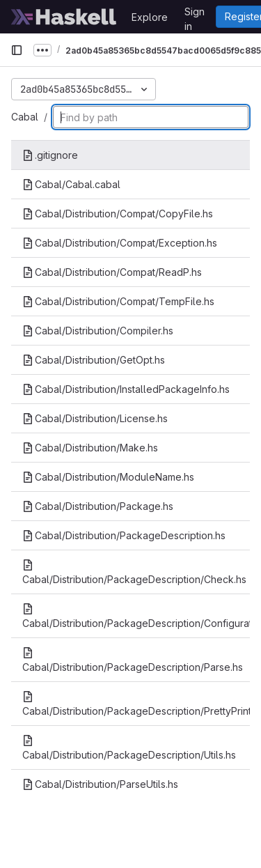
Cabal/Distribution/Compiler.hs (98, 331)
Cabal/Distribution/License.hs (95, 418)
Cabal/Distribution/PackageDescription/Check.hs (134, 572)
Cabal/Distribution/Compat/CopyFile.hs (118, 214)
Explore (150, 17)
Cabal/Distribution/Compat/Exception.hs (120, 243)
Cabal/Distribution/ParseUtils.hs (100, 784)
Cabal (25, 117)
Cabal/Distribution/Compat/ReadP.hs (112, 272)
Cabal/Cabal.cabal (71, 184)
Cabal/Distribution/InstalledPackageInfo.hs (126, 389)
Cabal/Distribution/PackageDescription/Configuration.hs (136, 616)
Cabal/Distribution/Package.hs (98, 506)
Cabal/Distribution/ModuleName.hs (108, 477)
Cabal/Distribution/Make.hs (90, 448)
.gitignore (50, 155)
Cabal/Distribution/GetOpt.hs (94, 360)
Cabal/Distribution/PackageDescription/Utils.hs (129, 748)
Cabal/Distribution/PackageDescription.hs (124, 535)
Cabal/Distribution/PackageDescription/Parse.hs (133, 660)
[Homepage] (64, 17)
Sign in (195, 14)
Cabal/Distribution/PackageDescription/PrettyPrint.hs (136, 704)
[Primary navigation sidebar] (17, 50)
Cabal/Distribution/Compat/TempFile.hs (118, 301)
